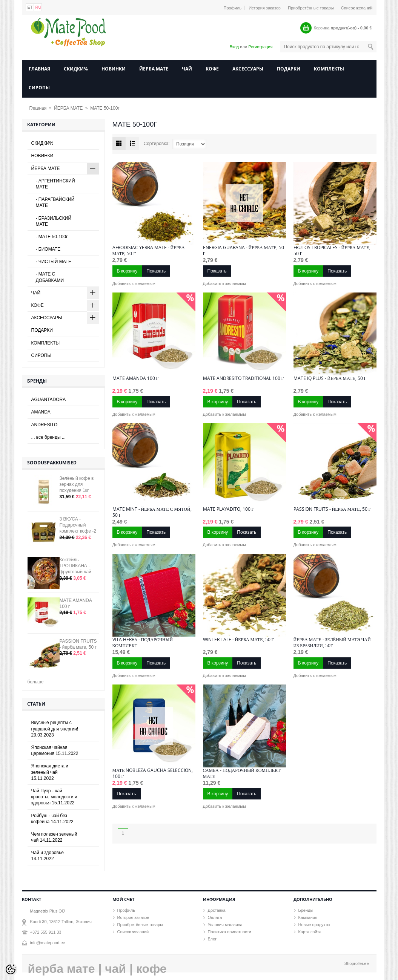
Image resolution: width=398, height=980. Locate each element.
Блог (212, 939)
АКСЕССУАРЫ (248, 69)
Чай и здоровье (48, 856)
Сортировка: (157, 144)
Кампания (308, 917)
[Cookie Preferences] (11, 969)
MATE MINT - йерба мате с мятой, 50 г (152, 512)
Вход (234, 47)
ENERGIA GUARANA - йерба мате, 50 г (244, 251)
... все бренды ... (48, 437)
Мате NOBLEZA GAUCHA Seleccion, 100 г (153, 773)
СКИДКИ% (76, 69)
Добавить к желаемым (134, 283)
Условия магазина (225, 925)
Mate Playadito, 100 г (229, 509)
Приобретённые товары (311, 8)
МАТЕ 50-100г (105, 108)
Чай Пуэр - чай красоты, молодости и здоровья (54, 797)
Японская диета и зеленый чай (50, 772)
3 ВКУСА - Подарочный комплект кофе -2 (78, 525)
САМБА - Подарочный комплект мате (242, 773)
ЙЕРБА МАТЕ (154, 69)
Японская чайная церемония (55, 750)
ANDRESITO (45, 425)
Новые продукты (314, 925)
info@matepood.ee (48, 943)
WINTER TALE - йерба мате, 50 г (239, 640)
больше (36, 682)
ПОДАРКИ (289, 69)
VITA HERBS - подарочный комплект (143, 643)
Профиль (233, 8)
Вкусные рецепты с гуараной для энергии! (55, 729)
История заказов (265, 8)
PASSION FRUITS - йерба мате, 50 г (332, 509)
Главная (39, 69)
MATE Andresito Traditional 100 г (244, 378)
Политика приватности (230, 932)
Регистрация (260, 47)
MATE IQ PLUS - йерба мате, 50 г (330, 378)
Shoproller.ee (357, 963)
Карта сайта (310, 932)
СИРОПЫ (39, 88)
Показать (156, 271)
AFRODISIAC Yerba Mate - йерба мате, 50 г (149, 251)
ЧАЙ (187, 69)
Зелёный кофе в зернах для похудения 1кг (77, 484)
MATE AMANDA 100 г (136, 378)
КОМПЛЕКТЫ (329, 69)
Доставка (217, 910)
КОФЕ (212, 69)
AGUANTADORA (49, 400)
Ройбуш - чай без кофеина (52, 819)
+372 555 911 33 (46, 932)
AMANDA (41, 412)
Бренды (306, 910)
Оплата (215, 917)
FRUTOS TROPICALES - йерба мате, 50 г (332, 251)
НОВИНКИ (114, 69)
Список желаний (357, 8)
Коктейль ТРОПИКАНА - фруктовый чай (76, 566)
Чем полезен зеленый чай (54, 837)
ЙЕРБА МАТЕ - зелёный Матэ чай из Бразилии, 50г (332, 643)
